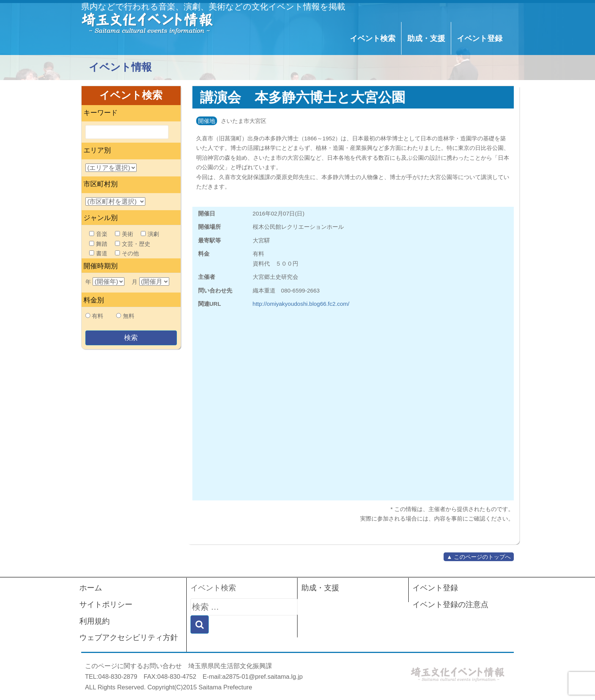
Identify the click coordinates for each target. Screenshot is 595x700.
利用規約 (94, 621)
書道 (98, 253)
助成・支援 (426, 38)
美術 (124, 234)
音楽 (98, 234)
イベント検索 (373, 38)
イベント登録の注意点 (450, 604)
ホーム (91, 588)
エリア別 (97, 150)
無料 (129, 316)
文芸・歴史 (133, 244)
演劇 (150, 234)
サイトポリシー (106, 604)
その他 (127, 253)
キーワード (101, 113)
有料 (98, 316)
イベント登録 (480, 38)
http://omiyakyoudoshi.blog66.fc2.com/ (301, 304)
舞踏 (98, 244)
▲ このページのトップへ (479, 557)
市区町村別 (101, 184)
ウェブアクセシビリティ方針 (129, 637)
